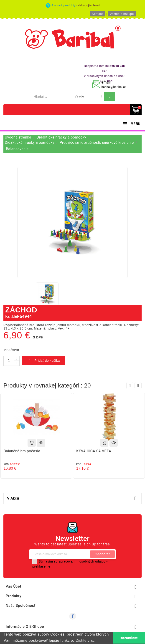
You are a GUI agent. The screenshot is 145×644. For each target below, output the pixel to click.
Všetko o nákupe (122, 14)
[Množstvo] (9, 361)
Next (138, 386)
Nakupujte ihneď (89, 5)
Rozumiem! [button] (129, 638)
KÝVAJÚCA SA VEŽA (94, 451)
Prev (130, 386)
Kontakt (97, 14)
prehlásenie (41, 566)
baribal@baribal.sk (114, 87)
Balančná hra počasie (22, 451)
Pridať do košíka (43, 361)
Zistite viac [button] (85, 640)
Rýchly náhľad (41, 443)
